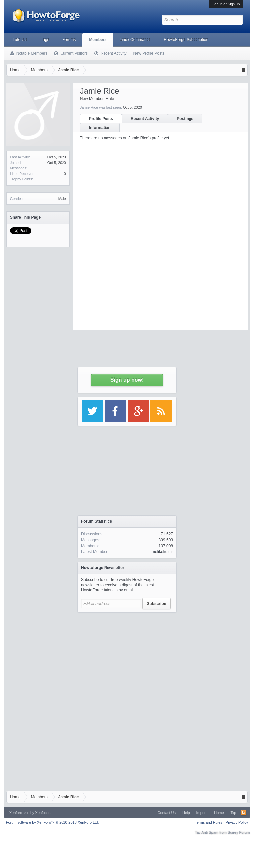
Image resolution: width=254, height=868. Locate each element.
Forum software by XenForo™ (52, 822)
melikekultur (162, 552)
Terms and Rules (209, 822)
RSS (244, 813)
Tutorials (20, 40)
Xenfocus (43, 813)
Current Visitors (74, 53)
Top (233, 813)
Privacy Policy (237, 822)
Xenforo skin (19, 813)
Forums (69, 40)
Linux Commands (135, 40)
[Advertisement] (127, 658)
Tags (45, 40)
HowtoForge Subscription (186, 40)
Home (219, 813)
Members (98, 40)
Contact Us (167, 813)
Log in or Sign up (226, 4)
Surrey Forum (239, 832)
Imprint (202, 813)
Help (186, 813)
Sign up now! (127, 380)
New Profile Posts (149, 53)
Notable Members (32, 53)
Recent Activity (114, 53)
